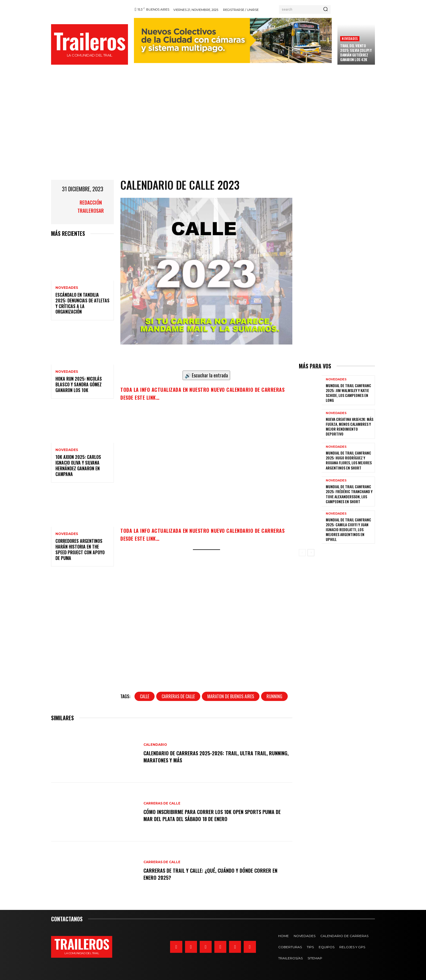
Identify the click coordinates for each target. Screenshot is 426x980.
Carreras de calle (162, 804)
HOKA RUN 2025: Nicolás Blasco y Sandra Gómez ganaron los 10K (79, 384)
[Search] (325, 10)
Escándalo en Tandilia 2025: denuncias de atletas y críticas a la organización (82, 303)
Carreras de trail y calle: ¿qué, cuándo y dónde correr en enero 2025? (214, 874)
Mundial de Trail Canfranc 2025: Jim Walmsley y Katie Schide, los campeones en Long (348, 393)
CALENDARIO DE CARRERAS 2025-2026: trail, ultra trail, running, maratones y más (210, 756)
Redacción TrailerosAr (91, 206)
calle (145, 696)
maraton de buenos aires (231, 696)
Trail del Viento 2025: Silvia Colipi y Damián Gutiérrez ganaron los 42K (356, 53)
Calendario (155, 745)
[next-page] (311, 553)
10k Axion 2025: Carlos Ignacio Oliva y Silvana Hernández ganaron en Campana (78, 465)
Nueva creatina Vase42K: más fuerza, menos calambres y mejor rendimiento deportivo (350, 427)
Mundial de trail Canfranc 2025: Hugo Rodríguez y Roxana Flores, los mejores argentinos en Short (349, 460)
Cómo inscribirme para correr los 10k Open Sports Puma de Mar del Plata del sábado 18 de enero (216, 815)
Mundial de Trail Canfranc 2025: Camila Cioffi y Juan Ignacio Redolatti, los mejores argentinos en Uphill (348, 530)
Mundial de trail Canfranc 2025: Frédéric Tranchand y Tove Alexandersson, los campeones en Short (349, 494)
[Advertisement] (213, 131)
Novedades (350, 38)
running (274, 696)
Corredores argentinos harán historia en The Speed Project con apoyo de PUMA (80, 549)
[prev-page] (302, 553)
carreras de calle (178, 696)
